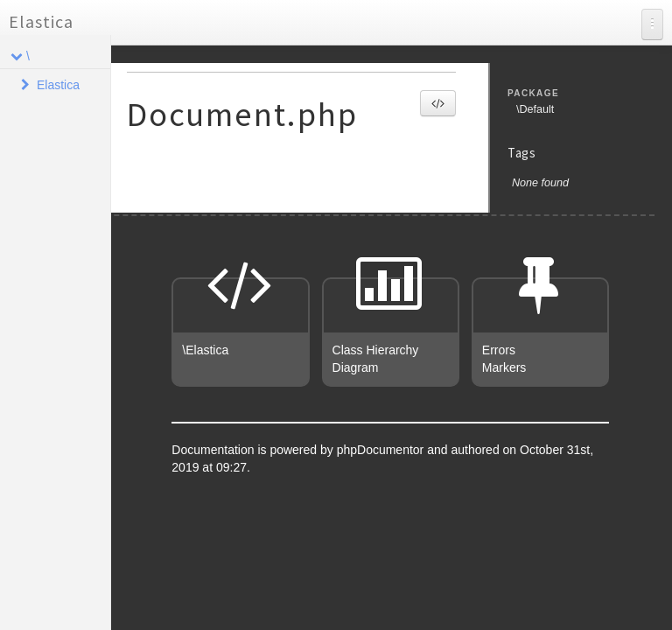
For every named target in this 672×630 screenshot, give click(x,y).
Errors (499, 350)
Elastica (41, 21)
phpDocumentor (382, 450)
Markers (504, 367)
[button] (438, 103)
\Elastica (205, 350)
